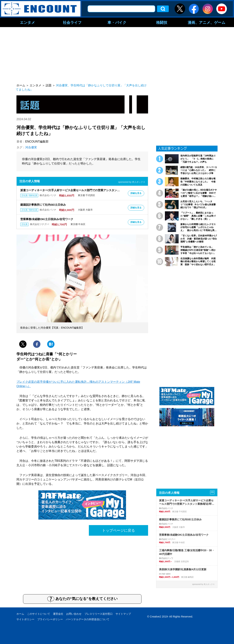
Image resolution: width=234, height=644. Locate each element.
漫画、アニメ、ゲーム (207, 22)
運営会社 (58, 614)
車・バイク (117, 22)
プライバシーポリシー (50, 619)
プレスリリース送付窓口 (99, 614)
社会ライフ (72, 22)
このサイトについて (39, 614)
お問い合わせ (74, 614)
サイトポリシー (25, 619)
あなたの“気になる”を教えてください (82, 599)
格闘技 (162, 22)
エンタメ (27, 22)
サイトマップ (123, 614)
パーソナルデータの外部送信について (88, 619)
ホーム (20, 614)
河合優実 (31, 147)
